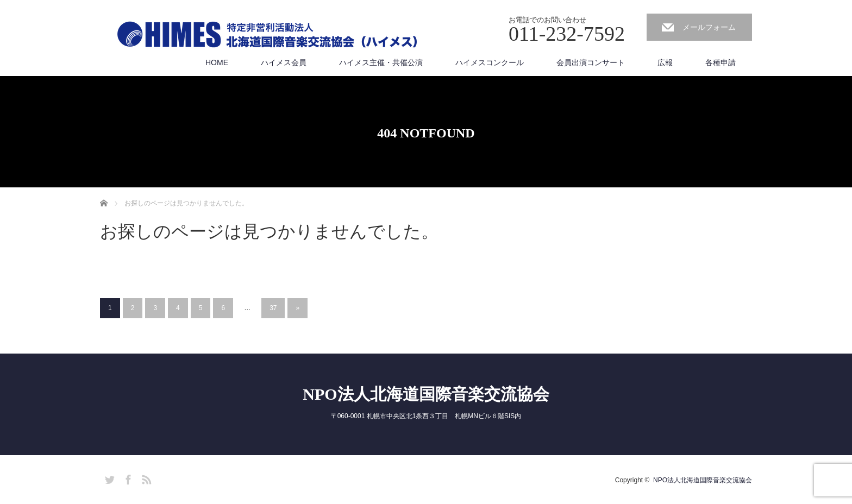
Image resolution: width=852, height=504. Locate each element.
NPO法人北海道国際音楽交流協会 (426, 394)
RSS (145, 478)
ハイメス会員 (284, 62)
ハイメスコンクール (490, 62)
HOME (217, 62)
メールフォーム (709, 27)
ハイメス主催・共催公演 (381, 62)
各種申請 (721, 62)
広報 (665, 62)
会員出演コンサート (591, 62)
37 (273, 308)
